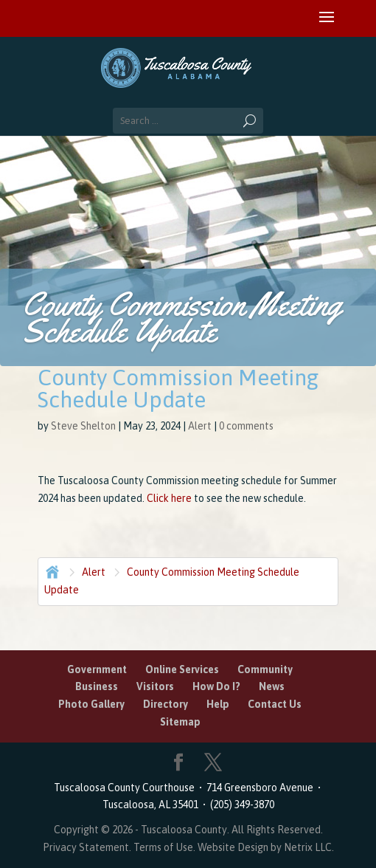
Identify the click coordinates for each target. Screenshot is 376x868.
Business (97, 686)
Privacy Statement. (87, 847)
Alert (200, 426)
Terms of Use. (166, 847)
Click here (168, 498)
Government (97, 669)
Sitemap (180, 722)
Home (51, 571)
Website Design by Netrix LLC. (266, 847)
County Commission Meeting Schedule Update (172, 581)
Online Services (182, 669)
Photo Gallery (91, 704)
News (272, 686)
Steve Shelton (83, 426)
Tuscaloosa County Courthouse (126, 788)
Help (218, 704)
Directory (166, 704)
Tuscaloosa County (184, 830)
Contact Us (275, 704)
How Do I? (216, 686)
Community (265, 669)
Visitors (155, 686)
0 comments (246, 426)
